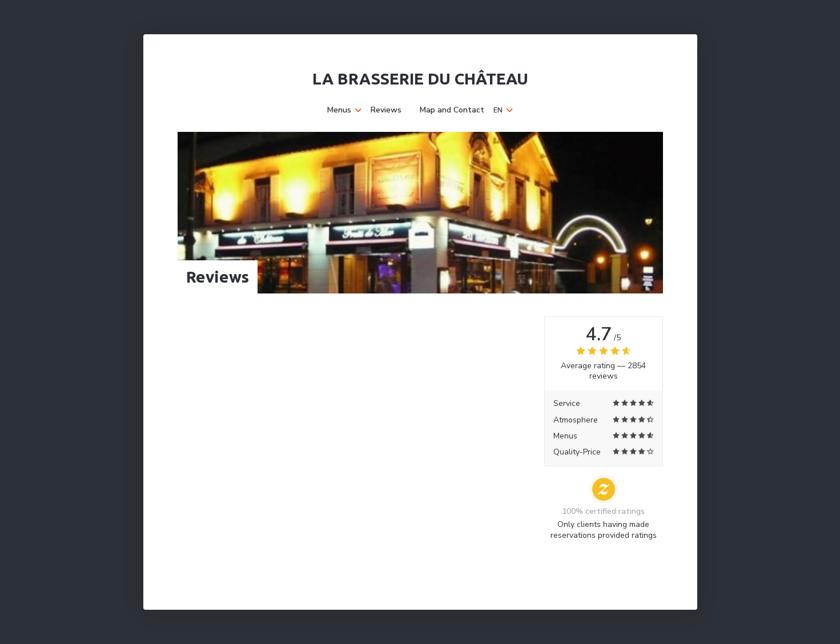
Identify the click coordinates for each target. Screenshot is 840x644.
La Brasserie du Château (420, 79)
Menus (344, 110)
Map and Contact (452, 110)
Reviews (386, 110)
